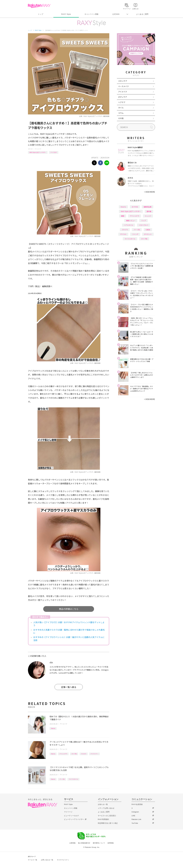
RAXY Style (66, 14)
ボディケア (123, 97)
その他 (121, 118)
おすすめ (135, 207)
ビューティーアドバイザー (74, 819)
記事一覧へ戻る (69, 687)
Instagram (135, 812)
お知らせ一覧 (103, 804)
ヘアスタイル (128, 225)
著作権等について (99, 843)
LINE (133, 816)
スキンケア (123, 81)
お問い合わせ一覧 (47, 860)
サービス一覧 (33, 860)
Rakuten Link (136, 819)
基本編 (149, 211)
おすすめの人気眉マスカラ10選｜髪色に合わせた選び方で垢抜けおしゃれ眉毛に (69, 631)
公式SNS (116, 14)
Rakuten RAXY (39, 6)
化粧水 (148, 230)
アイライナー (94, 754)
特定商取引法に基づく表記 (108, 823)
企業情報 (72, 843)
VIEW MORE (150, 192)
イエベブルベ (143, 225)
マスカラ (84, 754)
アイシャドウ (63, 754)
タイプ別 (74, 754)
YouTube (135, 823)
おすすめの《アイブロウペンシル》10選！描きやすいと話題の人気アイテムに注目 (69, 639)
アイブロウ (54, 152)
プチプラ (125, 230)
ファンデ (135, 234)
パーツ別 (62, 779)
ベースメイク (123, 86)
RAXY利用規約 (103, 819)
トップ (41, 14)
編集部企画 (148, 207)
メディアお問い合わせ (106, 808)
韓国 (123, 216)
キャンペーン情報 (91, 14)
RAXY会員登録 (137, 804)
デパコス (123, 234)
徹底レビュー (131, 220)
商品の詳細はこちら (69, 609)
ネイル (121, 108)
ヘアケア (122, 102)
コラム (121, 113)
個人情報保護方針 (84, 843)
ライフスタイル (73, 779)
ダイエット (148, 234)
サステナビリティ (63, 860)
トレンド (148, 216)
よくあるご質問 (142, 14)
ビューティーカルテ (71, 816)
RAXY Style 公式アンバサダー (38, 152)
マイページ (68, 812)
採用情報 (111, 843)
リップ (143, 220)
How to (53, 728)
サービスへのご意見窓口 (107, 816)
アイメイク (38, 149)
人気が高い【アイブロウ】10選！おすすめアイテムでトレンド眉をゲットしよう (69, 624)
